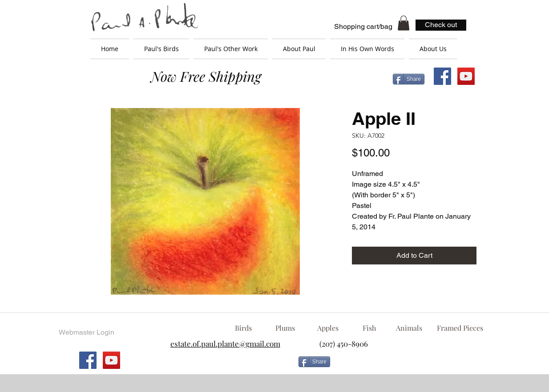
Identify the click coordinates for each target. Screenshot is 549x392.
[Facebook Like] (406, 365)
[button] (404, 23)
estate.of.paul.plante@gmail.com (225, 344)
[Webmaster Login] (86, 332)
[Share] (409, 79)
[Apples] (328, 328)
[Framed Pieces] (460, 328)
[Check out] (441, 25)
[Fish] (369, 328)
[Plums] (285, 328)
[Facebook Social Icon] (442, 76)
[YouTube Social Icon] (466, 76)
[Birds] (243, 328)
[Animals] (409, 328)
